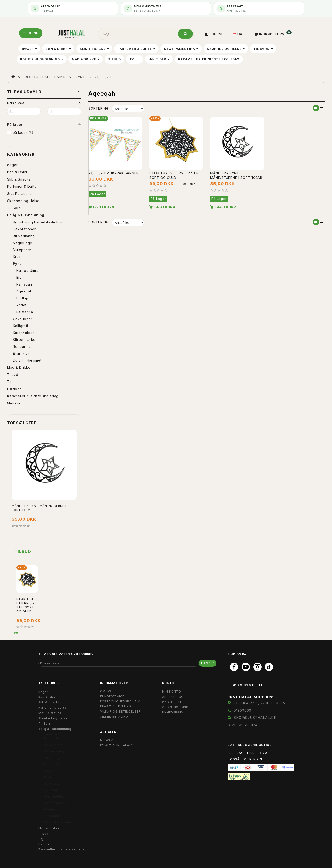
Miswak (107, 740)
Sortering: (99, 108)
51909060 (243, 710)
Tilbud (23, 551)
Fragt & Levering (116, 706)
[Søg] (185, 34)
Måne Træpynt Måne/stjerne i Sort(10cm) (39, 508)
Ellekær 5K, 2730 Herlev (260, 703)
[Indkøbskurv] (273, 34)
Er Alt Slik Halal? (117, 745)
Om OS (106, 691)
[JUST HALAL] (71, 33)
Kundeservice (112, 696)
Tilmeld (208, 663)
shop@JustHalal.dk (255, 717)
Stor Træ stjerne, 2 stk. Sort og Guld (174, 175)
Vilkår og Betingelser (120, 712)
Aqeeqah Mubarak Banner (114, 173)
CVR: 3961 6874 (243, 725)
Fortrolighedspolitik (120, 701)
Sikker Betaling (114, 717)
